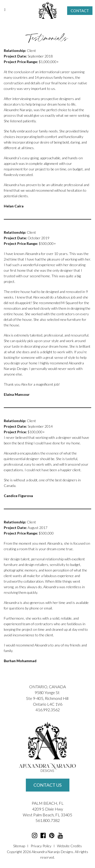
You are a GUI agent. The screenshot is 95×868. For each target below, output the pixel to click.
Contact (80, 11)
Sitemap (19, 846)
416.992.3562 (48, 710)
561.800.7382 (48, 820)
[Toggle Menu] (5, 10)
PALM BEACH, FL (48, 803)
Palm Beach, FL (47, 815)
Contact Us (48, 785)
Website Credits (69, 846)
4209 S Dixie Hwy (48, 809)
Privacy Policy (41, 846)
